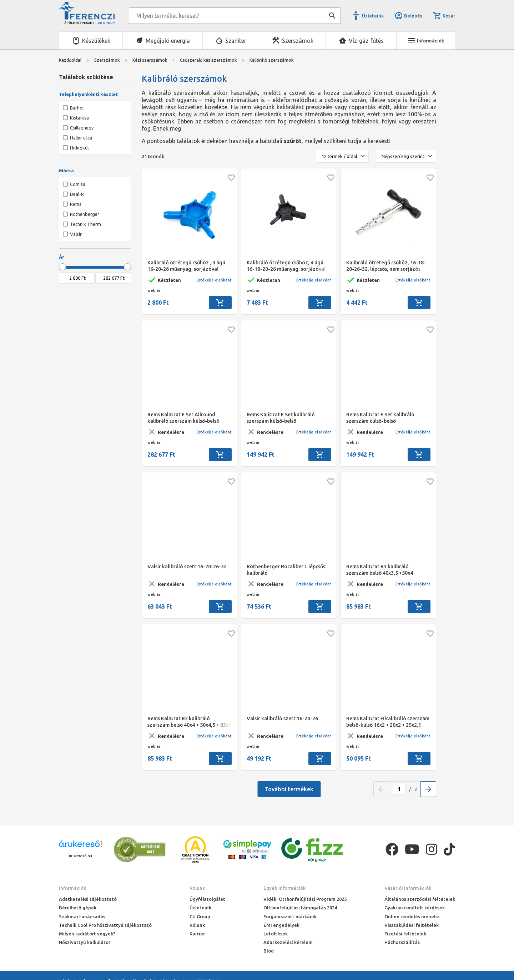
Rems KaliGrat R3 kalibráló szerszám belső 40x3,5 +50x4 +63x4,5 (380, 570)
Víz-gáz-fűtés (366, 41)
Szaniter (236, 41)
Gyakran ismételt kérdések (415, 908)
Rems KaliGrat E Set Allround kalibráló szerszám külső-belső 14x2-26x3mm (183, 418)
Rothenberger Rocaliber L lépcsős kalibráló (286, 570)
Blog (269, 951)
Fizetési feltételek (405, 934)
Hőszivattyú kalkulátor (85, 942)
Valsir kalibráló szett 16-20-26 (282, 719)
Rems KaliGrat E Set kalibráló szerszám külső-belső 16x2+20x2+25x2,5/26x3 (281, 418)
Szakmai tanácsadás (82, 916)
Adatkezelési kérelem (288, 942)
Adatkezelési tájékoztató (88, 899)
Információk (72, 888)
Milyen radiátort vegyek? (87, 934)
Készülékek (96, 41)
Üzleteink (373, 16)
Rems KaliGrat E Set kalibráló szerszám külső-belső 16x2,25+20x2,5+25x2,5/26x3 (380, 418)
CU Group (200, 916)
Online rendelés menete (412, 916)
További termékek (289, 789)
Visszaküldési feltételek (412, 925)
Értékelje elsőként (214, 280)
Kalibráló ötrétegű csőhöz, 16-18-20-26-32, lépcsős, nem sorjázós (386, 266)
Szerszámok (298, 41)
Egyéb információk (284, 888)
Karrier (197, 934)
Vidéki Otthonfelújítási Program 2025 (305, 899)
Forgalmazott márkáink (290, 916)
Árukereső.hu (80, 856)
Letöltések (276, 934)
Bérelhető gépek (78, 908)
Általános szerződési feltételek (420, 899)
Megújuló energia (168, 41)
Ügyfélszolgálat (207, 899)
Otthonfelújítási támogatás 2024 (300, 908)
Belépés (408, 16)
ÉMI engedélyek (281, 925)
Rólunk (197, 888)
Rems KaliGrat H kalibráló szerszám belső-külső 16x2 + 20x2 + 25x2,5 (388, 722)
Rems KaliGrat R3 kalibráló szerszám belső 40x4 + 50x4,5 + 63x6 (189, 722)
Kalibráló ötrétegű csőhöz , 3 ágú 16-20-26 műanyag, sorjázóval (186, 266)
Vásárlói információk (408, 888)
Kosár (444, 16)
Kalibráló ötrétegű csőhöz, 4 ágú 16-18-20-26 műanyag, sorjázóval (286, 266)
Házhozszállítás (402, 942)
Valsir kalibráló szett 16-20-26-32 (187, 567)
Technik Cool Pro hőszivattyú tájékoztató (105, 925)
